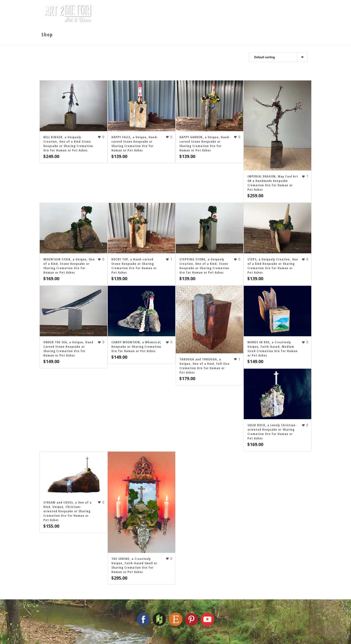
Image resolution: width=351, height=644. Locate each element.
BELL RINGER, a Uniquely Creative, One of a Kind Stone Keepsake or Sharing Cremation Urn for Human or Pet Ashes (68, 144)
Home (139, 13)
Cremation (233, 13)
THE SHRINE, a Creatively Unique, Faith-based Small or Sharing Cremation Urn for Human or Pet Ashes (134, 565)
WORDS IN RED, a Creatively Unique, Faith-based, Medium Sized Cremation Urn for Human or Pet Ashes (273, 349)
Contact (285, 13)
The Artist (200, 13)
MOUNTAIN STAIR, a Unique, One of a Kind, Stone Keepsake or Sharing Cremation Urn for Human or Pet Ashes (69, 266)
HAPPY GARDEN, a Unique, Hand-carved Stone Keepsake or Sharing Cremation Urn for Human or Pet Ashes (205, 144)
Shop (260, 13)
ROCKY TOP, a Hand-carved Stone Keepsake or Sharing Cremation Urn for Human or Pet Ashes (134, 266)
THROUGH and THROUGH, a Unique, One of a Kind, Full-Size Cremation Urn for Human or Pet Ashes (205, 366)
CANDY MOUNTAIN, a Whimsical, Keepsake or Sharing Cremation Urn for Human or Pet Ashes (136, 347)
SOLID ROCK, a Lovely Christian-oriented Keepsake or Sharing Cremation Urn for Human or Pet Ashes (272, 432)
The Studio (167, 13)
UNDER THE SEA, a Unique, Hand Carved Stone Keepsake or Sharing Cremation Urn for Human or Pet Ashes (68, 349)
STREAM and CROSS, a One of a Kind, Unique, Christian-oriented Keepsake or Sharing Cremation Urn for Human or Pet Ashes (68, 511)
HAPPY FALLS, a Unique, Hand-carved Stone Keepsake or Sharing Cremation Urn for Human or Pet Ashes (135, 144)
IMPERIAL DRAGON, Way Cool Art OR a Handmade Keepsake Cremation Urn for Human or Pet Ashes (273, 183)
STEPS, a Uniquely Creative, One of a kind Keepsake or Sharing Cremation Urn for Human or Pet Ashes (273, 266)
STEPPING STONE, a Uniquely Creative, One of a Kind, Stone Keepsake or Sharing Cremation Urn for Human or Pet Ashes (204, 266)
